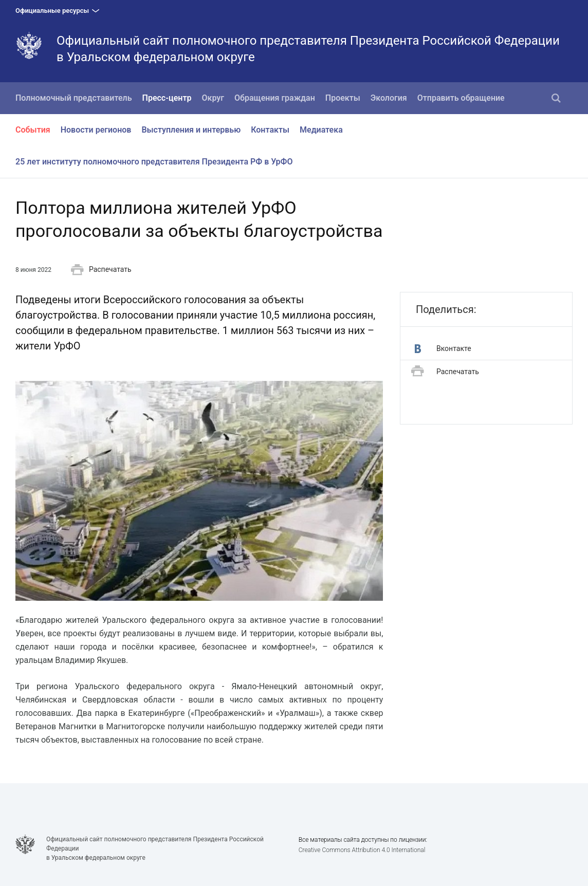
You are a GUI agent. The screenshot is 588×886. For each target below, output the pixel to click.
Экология (389, 98)
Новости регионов (96, 130)
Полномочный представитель (74, 98)
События (33, 130)
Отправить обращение (461, 98)
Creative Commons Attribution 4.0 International (362, 850)
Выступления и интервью (191, 130)
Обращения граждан (275, 98)
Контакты (270, 130)
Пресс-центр (167, 98)
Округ (213, 98)
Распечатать (101, 270)
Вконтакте (443, 349)
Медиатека (321, 130)
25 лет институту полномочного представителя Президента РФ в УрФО (154, 162)
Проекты (343, 98)
